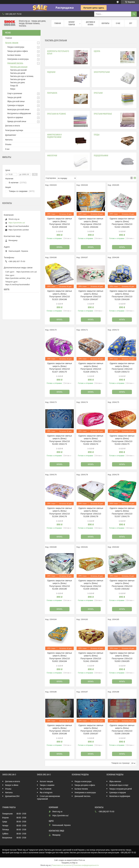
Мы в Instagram (46, 793)
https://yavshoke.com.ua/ (27, 272)
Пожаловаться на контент (62, 865)
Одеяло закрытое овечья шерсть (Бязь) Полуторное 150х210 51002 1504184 (59, 657)
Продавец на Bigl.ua (69, 863)
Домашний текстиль (15, 63)
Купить (60, 247)
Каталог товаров (72, 23)
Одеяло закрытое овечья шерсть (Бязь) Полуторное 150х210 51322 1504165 (122, 223)
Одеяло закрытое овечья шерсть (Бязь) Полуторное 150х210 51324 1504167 (91, 295)
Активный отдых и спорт (119, 785)
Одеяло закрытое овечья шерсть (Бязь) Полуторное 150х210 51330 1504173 (59, 440)
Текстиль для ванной (18, 70)
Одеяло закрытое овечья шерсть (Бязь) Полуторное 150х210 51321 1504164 (91, 223)
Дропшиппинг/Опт (12, 796)
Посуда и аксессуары (16, 47)
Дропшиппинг (11, 135)
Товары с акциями (47, 785)
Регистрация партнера (14, 130)
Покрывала (52, 93)
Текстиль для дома (18, 83)
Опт (131, 23)
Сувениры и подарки (16, 105)
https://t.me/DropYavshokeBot (17, 285)
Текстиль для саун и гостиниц (22, 76)
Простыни (98, 93)
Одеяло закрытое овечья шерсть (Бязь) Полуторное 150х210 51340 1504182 (122, 585)
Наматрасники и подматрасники (54, 136)
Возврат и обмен (12, 785)
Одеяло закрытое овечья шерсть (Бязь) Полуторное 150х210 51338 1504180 (59, 585)
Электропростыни (102, 72)
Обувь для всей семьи (16, 101)
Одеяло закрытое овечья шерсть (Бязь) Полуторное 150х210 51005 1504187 (91, 729)
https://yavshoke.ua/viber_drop (18, 278)
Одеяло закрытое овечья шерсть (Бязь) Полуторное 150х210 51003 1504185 (122, 657)
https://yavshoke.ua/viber (19, 230)
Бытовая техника (14, 55)
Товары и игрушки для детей (121, 789)
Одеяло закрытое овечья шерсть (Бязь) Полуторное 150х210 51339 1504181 (91, 585)
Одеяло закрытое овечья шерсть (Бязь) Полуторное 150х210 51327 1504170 (59, 367)
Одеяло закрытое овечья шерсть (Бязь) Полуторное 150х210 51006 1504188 (122, 729)
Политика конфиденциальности (86, 865)
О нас (118, 23)
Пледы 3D (14, 86)
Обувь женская (115, 782)
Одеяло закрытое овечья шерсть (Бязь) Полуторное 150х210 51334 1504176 (59, 512)
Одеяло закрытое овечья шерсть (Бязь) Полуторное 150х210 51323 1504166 (59, 295)
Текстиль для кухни (18, 79)
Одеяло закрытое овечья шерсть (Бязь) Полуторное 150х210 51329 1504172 (122, 367)
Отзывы (8, 145)
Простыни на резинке (57, 114)
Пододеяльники (101, 156)
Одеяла (97, 51)
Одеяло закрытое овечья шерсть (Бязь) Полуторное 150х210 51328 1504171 (91, 367)
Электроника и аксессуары (18, 59)
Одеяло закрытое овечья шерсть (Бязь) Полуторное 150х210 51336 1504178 (91, 512)
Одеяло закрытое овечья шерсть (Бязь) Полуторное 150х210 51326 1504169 (122, 295)
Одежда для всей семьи (17, 122)
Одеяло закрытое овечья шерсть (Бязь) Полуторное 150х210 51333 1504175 (122, 440)
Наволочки (52, 156)
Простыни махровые (103, 114)
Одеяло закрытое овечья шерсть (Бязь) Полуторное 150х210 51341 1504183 (91, 657)
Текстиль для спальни (19, 67)
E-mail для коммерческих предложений (49, 798)
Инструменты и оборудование (19, 114)
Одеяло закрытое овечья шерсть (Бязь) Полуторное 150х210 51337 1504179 (122, 512)
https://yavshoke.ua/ (17, 223)
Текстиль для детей (18, 73)
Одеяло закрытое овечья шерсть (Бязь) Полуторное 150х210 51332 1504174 (91, 440)
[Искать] (134, 14)
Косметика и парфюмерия (120, 796)
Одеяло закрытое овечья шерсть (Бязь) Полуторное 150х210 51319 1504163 (59, 223)
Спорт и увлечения (15, 94)
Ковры (13, 89)
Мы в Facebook (46, 789)
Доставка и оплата (90, 23)
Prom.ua (82, 860)
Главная (58, 23)
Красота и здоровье (15, 118)
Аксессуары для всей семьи (18, 110)
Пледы (97, 135)
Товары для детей (14, 98)
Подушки (51, 72)
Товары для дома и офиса (18, 51)
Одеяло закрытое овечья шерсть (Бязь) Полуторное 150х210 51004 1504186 (59, 729)
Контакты (105, 23)
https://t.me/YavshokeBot (19, 226)
